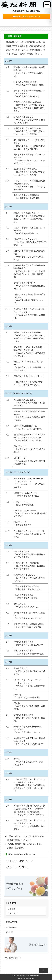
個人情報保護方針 (13, 958)
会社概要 (11, 909)
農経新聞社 (23, 976)
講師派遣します (38, 945)
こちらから (20, 867)
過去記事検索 (11, 928)
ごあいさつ (12, 913)
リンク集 (9, 932)
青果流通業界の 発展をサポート (15, 886)
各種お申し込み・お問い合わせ (26, 16)
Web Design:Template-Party (26, 979)
